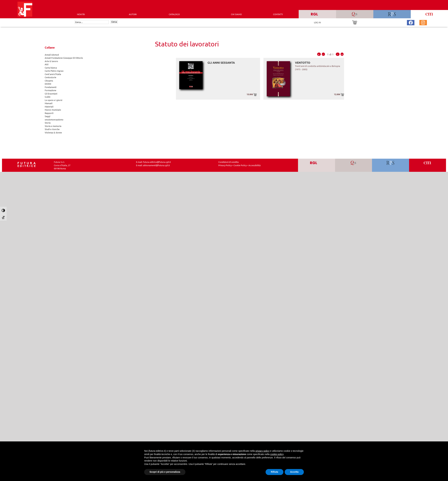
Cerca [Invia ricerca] (114, 22)
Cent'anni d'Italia (53, 74)
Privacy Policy (225, 165)
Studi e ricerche (52, 129)
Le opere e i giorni (53, 100)
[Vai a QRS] (353, 165)
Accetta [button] (294, 472)
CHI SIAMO (236, 14)
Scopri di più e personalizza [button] (165, 472)
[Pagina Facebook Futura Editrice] (411, 22)
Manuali (49, 103)
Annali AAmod (52, 55)
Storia (48, 123)
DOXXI (48, 84)
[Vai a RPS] (391, 165)
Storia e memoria (53, 126)
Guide (48, 97)
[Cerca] (92, 22)
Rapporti (49, 113)
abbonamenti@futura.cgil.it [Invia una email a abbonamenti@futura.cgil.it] (156, 165)
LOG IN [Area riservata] (317, 22)
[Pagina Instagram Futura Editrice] (423, 22)
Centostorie (50, 77)
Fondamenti (51, 87)
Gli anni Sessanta (221, 63)
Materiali (49, 107)
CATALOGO (174, 14)
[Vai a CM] (427, 165)
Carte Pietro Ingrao (54, 71)
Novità (81, 14)
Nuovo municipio (53, 110)
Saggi (47, 116)
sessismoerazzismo (54, 120)
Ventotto (303, 63)
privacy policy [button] (262, 451)
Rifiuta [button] (275, 472)
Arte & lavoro (51, 61)
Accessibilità (255, 165)
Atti (47, 64)
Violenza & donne (53, 132)
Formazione (50, 90)
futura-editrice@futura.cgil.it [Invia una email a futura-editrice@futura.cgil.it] (157, 162)
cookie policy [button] (277, 454)
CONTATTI (278, 14)
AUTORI (133, 14)
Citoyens (49, 81)
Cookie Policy (240, 165)
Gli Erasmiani (51, 94)
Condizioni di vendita (228, 162)
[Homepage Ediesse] (27, 164)
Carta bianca (51, 68)
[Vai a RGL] (317, 165)
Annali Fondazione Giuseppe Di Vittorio (64, 58)
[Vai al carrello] (355, 22)
